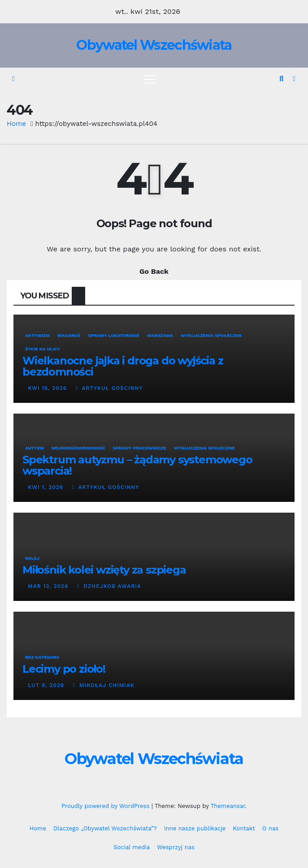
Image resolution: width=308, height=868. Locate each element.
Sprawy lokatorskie (114, 335)
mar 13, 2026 (48, 586)
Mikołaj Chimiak (104, 685)
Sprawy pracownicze (139, 448)
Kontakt (244, 828)
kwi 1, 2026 (46, 487)
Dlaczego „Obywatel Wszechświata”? (105, 828)
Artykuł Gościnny (109, 388)
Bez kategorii (42, 657)
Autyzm (35, 448)
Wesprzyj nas (176, 847)
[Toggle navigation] (150, 79)
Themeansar (228, 806)
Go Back (154, 271)
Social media (132, 847)
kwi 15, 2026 (47, 388)
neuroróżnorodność (78, 448)
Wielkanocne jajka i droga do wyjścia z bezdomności (123, 366)
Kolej (32, 558)
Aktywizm (37, 335)
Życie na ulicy (43, 349)
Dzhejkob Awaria (109, 586)
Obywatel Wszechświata (154, 45)
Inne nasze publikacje (195, 828)
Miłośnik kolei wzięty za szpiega (104, 570)
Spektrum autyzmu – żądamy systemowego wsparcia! (137, 465)
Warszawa (160, 335)
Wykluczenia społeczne (211, 335)
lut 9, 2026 (46, 685)
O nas (270, 828)
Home (16, 124)
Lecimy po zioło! (64, 669)
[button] (281, 79)
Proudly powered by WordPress (106, 806)
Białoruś (69, 335)
